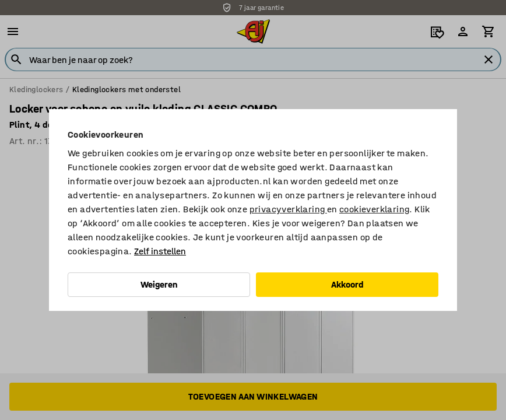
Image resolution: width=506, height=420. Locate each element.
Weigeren (159, 284)
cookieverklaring (374, 209)
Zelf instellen (160, 251)
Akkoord (347, 284)
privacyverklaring (288, 209)
